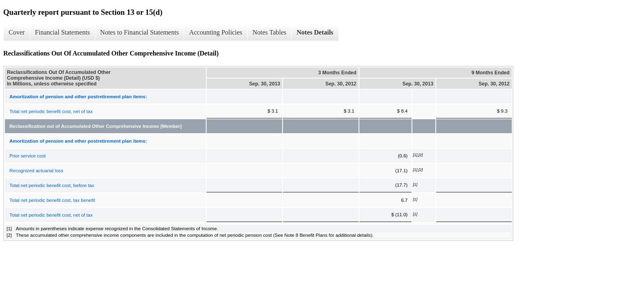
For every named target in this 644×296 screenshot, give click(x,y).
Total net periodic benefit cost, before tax (52, 185)
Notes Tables (270, 32)
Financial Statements (62, 32)
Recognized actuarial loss (36, 171)
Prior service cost (28, 156)
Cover (17, 32)
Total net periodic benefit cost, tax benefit (52, 200)
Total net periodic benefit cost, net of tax (51, 111)
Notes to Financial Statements (140, 32)
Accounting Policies (215, 32)
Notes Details (315, 32)
